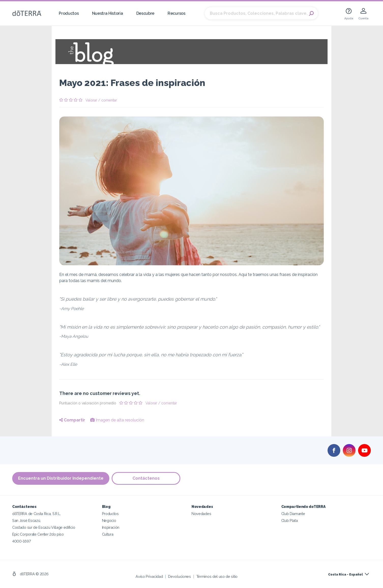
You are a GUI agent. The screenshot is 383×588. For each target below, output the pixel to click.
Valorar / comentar (101, 100)
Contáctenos (146, 479)
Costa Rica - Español (345, 575)
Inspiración (111, 527)
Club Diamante (293, 514)
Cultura (108, 534)
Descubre (145, 13)
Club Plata (290, 520)
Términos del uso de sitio (217, 576)
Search (312, 13)
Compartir (72, 420)
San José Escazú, (26, 520)
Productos (69, 13)
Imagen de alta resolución (117, 420)
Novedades (201, 514)
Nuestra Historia (108, 13)
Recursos (176, 13)
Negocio (109, 520)
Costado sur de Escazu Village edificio (44, 527)
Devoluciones (179, 576)
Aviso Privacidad (149, 576)
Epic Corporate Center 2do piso (38, 534)
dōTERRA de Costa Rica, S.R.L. (36, 514)
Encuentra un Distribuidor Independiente (61, 479)
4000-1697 (21, 541)
